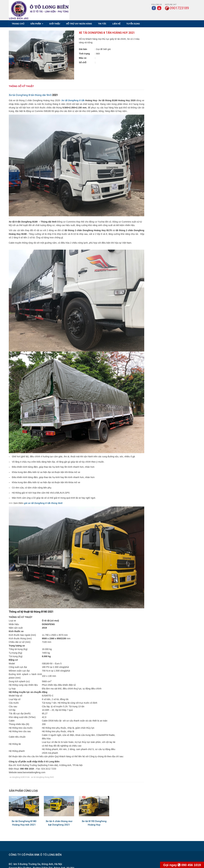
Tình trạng (84, 54)
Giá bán (83, 49)
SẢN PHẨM (37, 24)
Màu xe (83, 58)
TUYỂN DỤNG (133, 24)
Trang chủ (18, 24)
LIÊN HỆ (116, 24)
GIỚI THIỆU (55, 24)
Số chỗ (83, 62)
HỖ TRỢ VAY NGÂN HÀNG (79, 24)
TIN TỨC (102, 24)
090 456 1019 (182, 865)
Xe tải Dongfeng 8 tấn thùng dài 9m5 (30, 95)
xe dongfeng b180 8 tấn (20, 777)
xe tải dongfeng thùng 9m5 (42, 777)
